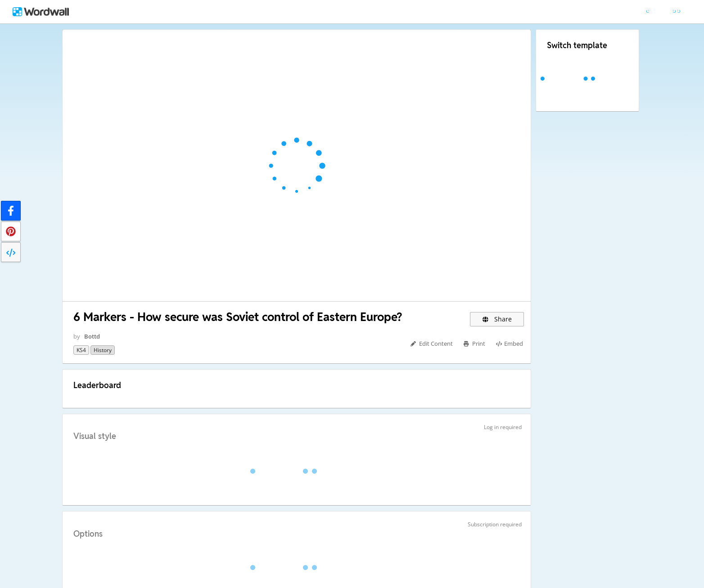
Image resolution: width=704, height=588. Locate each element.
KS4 (81, 350)
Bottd (92, 336)
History (103, 350)
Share (497, 319)
